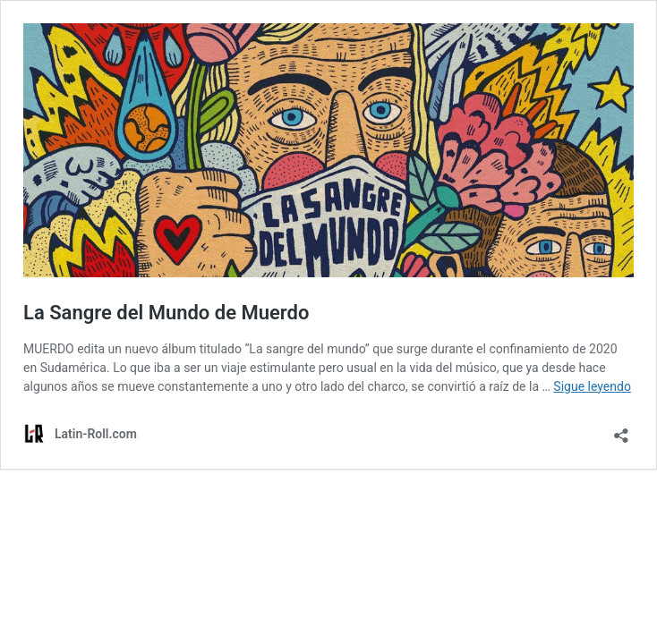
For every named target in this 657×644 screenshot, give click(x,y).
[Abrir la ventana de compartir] (621, 430)
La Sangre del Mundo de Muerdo (166, 313)
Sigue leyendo (592, 386)
